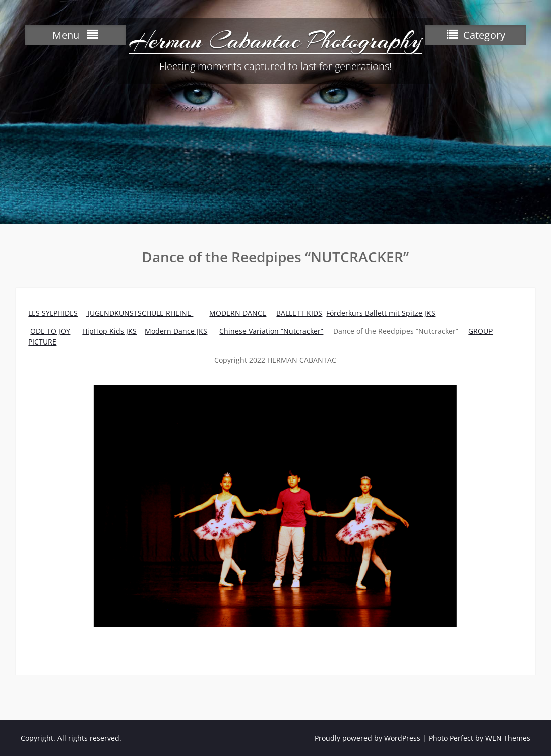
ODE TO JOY (50, 331)
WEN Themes (508, 738)
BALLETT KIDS (299, 313)
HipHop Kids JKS (109, 331)
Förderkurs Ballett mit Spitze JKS (381, 313)
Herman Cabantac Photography (275, 40)
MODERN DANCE (238, 313)
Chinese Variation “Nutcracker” (271, 331)
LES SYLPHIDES (53, 313)
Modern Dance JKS (176, 331)
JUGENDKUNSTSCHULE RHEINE (140, 313)
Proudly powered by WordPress (368, 738)
